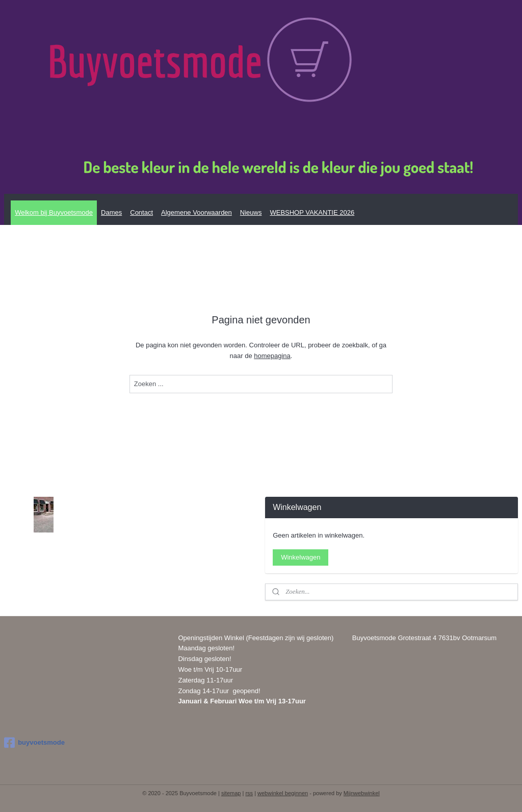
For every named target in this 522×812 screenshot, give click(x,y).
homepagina (272, 356)
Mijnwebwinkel (362, 793)
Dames (111, 212)
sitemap (231, 793)
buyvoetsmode (34, 743)
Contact (141, 212)
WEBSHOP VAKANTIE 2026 (312, 212)
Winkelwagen (301, 557)
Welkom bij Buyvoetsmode (54, 212)
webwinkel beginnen (283, 793)
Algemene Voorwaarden (197, 212)
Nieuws (251, 212)
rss (249, 793)
